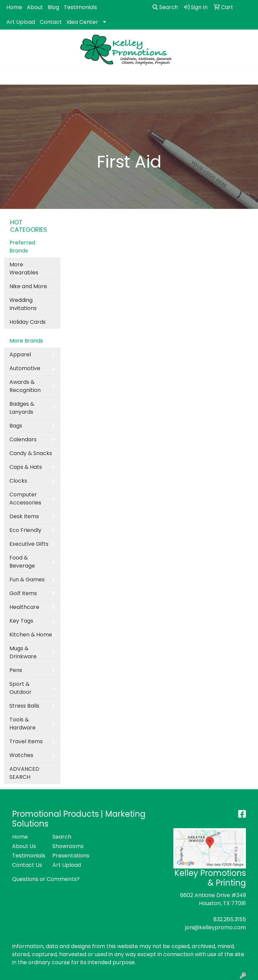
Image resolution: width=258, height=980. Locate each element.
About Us (24, 846)
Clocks (18, 481)
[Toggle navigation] (10, 77)
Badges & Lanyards (22, 408)
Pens (16, 670)
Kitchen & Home (31, 635)
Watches (21, 755)
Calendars (23, 439)
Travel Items (26, 741)
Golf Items (23, 593)
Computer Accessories (25, 499)
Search (165, 7)
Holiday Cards (28, 322)
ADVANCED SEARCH (24, 773)
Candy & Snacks (31, 453)
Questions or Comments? (46, 879)
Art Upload (21, 22)
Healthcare (24, 607)
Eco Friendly (25, 530)
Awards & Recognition (25, 386)
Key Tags (21, 621)
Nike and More (28, 286)
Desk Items (24, 516)
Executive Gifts (29, 544)
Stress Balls (24, 706)
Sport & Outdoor (20, 688)
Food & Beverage (22, 562)
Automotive (25, 368)
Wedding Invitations (23, 304)
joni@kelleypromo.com (216, 927)
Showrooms (68, 846)
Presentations (69, 856)
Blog (53, 7)
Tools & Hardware (23, 724)
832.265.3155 (230, 919)
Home (14, 7)
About (35, 7)
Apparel (20, 354)
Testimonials (80, 7)
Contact (51, 22)
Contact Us (27, 865)
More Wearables (24, 269)
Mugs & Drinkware (23, 652)
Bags (16, 426)
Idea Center (82, 22)
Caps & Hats (26, 467)
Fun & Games (27, 580)
